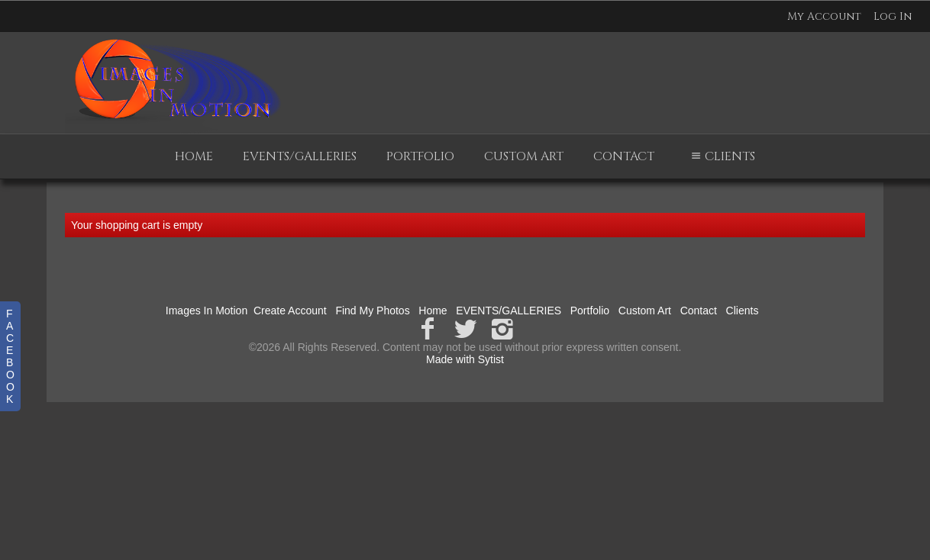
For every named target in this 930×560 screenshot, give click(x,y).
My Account (824, 16)
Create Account (290, 311)
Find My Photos (372, 311)
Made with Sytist (465, 359)
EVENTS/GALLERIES (300, 156)
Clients (721, 156)
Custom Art (524, 156)
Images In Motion (207, 311)
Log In (893, 16)
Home (194, 156)
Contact (624, 156)
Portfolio (420, 156)
